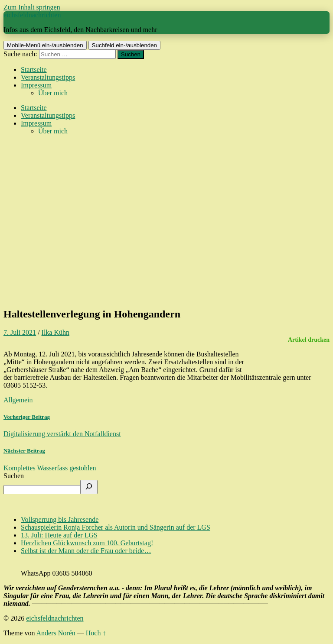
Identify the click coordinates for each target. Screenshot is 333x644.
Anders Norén (56, 633)
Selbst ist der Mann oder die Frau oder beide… (86, 551)
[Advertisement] (166, 239)
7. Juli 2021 (20, 332)
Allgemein (18, 400)
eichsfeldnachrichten (32, 15)
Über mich (53, 93)
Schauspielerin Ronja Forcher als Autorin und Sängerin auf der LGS (116, 527)
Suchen (14, 476)
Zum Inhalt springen (32, 7)
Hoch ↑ (96, 633)
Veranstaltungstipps (48, 77)
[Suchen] (89, 487)
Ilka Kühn (55, 332)
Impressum (36, 85)
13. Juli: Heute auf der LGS (59, 535)
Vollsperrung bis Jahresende (60, 519)
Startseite (34, 70)
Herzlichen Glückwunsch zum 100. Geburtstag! (87, 543)
